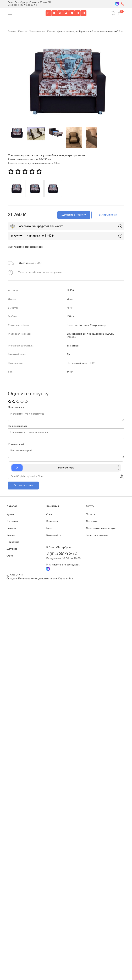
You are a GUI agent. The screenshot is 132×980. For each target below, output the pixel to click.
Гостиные (12, 521)
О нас (50, 514)
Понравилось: (16, 407)
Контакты (52, 521)
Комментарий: (16, 445)
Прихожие (13, 542)
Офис (10, 556)
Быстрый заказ (108, 215)
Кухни (10, 514)
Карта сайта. (66, 579)
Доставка (92, 521)
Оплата (90, 514)
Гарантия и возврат (97, 535)
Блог (49, 528)
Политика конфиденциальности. (38, 579)
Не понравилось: (18, 426)
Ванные (11, 535)
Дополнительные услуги (101, 528)
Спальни (11, 528)
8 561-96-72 (61, 554)
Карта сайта (54, 535)
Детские (12, 549)
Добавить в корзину (74, 215)
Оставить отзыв (23, 485)
